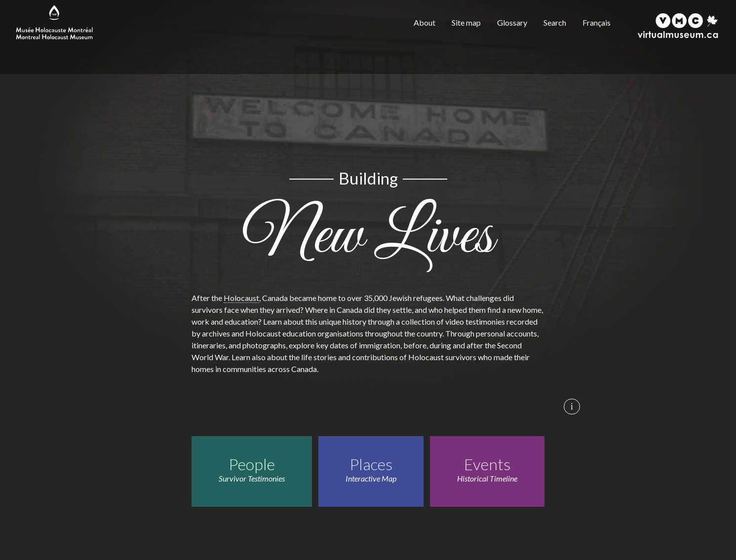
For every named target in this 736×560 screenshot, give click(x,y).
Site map (466, 22)
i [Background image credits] (572, 406)
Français (597, 22)
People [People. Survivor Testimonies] (252, 464)
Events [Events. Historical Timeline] (487, 464)
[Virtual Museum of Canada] (678, 26)
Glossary (512, 22)
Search (555, 22)
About (425, 22)
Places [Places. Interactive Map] (371, 464)
